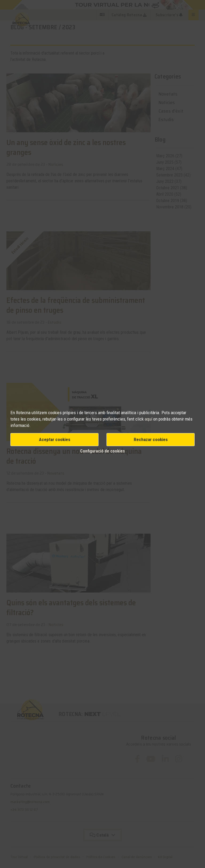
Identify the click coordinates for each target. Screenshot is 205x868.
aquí (149, 419)
